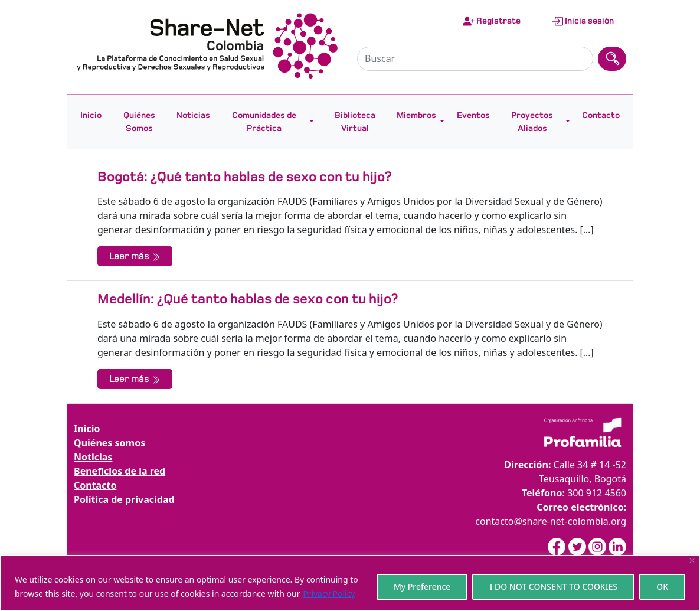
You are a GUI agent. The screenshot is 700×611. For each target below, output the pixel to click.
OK (662, 587)
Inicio (91, 115)
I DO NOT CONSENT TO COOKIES (553, 587)
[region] (350, 583)
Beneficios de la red (120, 471)
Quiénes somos (109, 443)
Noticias (193, 115)
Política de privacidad (124, 499)
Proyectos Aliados (532, 122)
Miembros (416, 115)
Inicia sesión (583, 21)
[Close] (692, 561)
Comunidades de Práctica (264, 122)
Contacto (601, 115)
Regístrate (492, 21)
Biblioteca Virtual (355, 122)
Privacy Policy (329, 594)
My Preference (422, 587)
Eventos (473, 115)
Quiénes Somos (139, 122)
